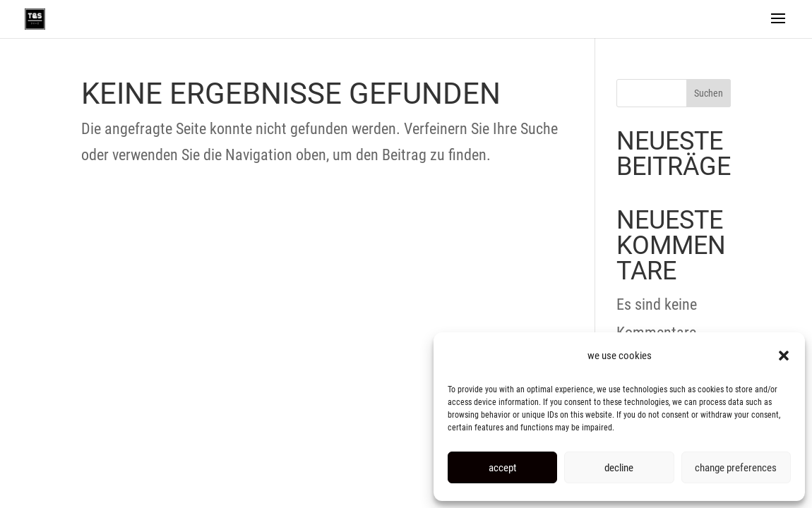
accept (502, 468)
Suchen (709, 93)
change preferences (736, 468)
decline (619, 468)
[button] (784, 356)
